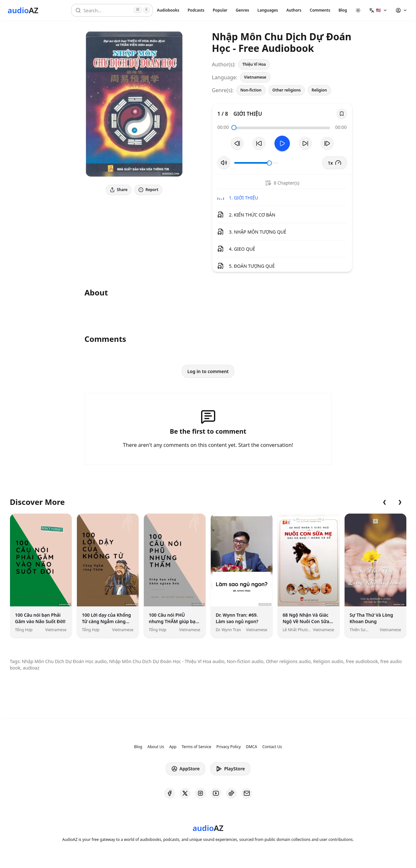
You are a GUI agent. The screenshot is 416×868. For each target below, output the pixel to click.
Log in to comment (208, 371)
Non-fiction (251, 90)
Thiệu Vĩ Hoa (254, 64)
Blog (343, 10)
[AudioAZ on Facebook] (170, 793)
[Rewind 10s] (259, 143)
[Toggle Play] (282, 143)
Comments (320, 10)
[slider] (234, 128)
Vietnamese (255, 77)
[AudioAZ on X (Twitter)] (185, 793)
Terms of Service (196, 747)
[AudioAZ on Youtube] (216, 793)
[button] (378, 10)
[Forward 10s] (305, 143)
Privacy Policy (229, 747)
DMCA (251, 747)
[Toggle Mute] (224, 163)
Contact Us (272, 747)
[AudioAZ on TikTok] (231, 793)
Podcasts (196, 10)
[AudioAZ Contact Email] (247, 793)
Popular (220, 10)
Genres (242, 10)
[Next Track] (327, 143)
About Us (156, 747)
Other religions (287, 90)
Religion (319, 90)
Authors (294, 10)
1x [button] (335, 163)
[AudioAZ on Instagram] (200, 793)
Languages (268, 10)
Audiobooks (168, 10)
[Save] (342, 114)
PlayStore (230, 769)
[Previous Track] (237, 143)
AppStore (185, 769)
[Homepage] (23, 10)
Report (148, 190)
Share (119, 190)
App (173, 747)
